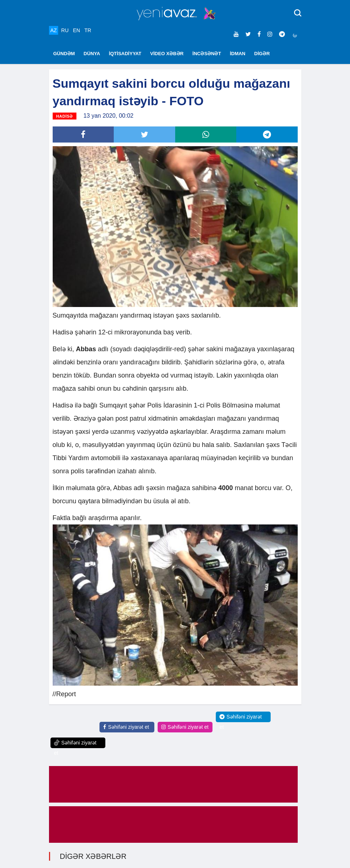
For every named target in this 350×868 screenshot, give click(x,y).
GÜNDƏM (64, 54)
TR (88, 30)
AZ (54, 30)
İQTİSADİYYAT (125, 54)
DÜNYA (92, 54)
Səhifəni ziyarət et (126, 727)
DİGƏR (262, 54)
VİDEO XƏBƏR (167, 54)
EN (76, 30)
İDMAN (238, 54)
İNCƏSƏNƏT (207, 54)
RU (65, 30)
